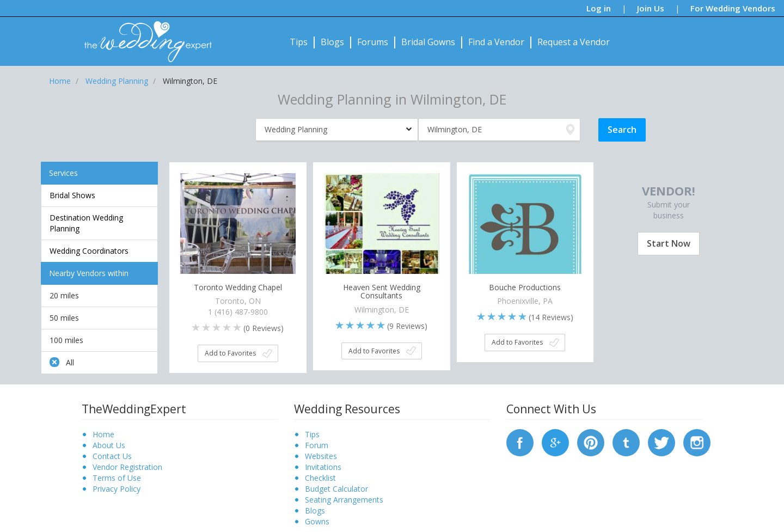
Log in (599, 8)
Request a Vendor (574, 42)
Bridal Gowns (428, 42)
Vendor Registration (127, 467)
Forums (373, 42)
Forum (317, 445)
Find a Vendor (496, 42)
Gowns (317, 521)
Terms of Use (117, 478)
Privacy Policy (117, 489)
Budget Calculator (336, 489)
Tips (299, 42)
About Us (109, 445)
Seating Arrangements (344, 500)
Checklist (320, 478)
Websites (321, 456)
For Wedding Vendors (733, 8)
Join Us (651, 8)
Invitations (323, 467)
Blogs (332, 42)
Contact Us (112, 456)
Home (103, 434)
